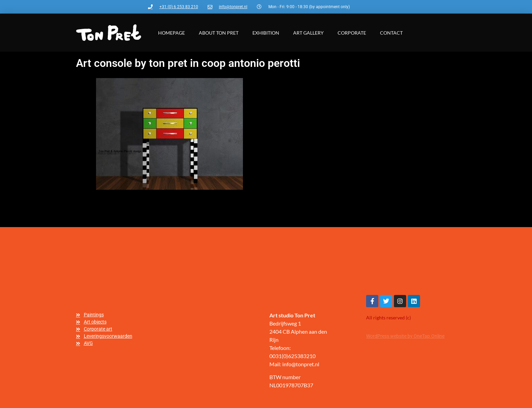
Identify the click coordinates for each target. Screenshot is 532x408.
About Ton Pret (219, 33)
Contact (391, 33)
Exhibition (266, 33)
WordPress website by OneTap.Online (405, 336)
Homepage (172, 33)
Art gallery (308, 33)
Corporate (352, 33)
